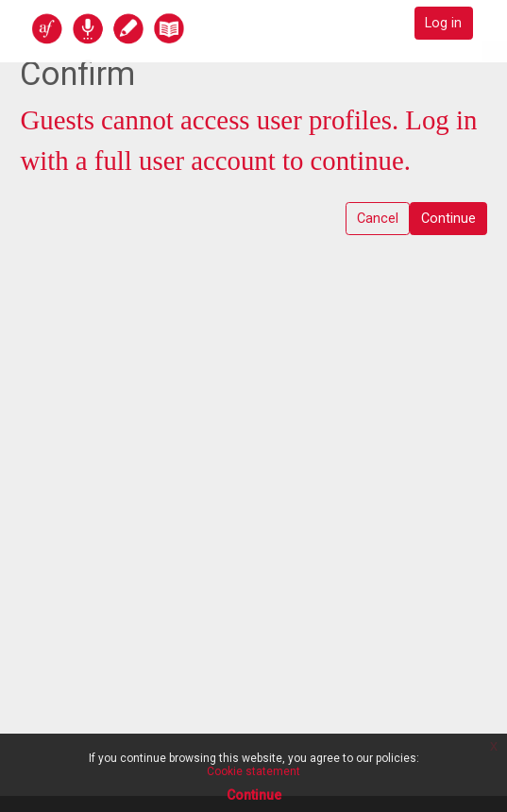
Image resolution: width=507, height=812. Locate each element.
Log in (443, 23)
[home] (149, 28)
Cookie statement (253, 771)
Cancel (378, 219)
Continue (448, 219)
